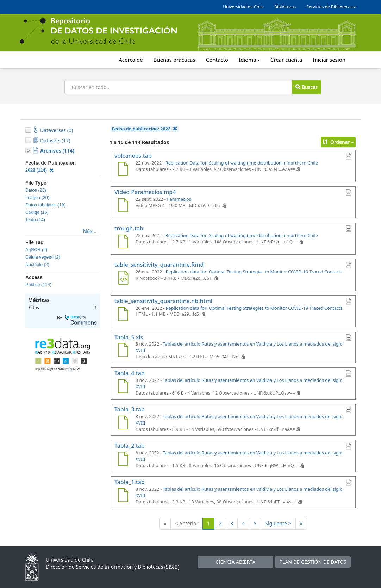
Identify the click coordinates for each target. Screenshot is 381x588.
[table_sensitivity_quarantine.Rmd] (123, 279)
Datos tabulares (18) (45, 205)
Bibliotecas (285, 7)
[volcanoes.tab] (123, 170)
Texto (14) (35, 220)
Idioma (249, 60)
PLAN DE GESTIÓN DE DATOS (313, 562)
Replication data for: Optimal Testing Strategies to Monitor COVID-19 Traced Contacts (254, 272)
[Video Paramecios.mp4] (123, 206)
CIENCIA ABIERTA (235, 562)
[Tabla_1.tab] (123, 496)
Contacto (217, 60)
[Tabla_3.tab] (123, 423)
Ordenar (338, 142)
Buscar (306, 87)
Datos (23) (36, 190)
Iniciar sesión (329, 60)
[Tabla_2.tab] (123, 460)
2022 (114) (40, 170)
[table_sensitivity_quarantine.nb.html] (123, 315)
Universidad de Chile (243, 7)
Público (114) (38, 285)
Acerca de (131, 60)
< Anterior (187, 523)
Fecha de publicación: (145, 129)
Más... (90, 231)
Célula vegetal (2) (43, 257)
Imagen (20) (37, 198)
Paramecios (179, 199)
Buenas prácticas (174, 60)
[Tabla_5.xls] (123, 351)
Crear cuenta (286, 60)
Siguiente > (278, 523)
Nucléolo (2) (37, 265)
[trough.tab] (123, 242)
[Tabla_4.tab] (123, 387)
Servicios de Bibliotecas (331, 7)
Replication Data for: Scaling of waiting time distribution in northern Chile (242, 163)
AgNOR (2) (36, 250)
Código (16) (37, 212)
